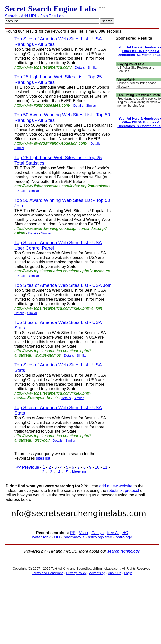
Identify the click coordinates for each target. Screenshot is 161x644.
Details (80, 67)
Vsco (83, 533)
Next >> (79, 472)
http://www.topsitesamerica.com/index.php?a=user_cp (62, 271)
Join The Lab (52, 16)
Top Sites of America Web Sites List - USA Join (63, 285)
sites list (43, 458)
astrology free (100, 537)
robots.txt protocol (123, 490)
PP (73, 533)
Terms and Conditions (48, 573)
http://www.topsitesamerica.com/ (43, 67)
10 (97, 467)
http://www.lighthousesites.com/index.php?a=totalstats (62, 186)
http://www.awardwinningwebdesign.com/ (51, 143)
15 (66, 472)
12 (42, 472)
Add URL (29, 16)
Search (11, 16)
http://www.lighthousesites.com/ (42, 105)
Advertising (97, 573)
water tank (41, 537)
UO (57, 537)
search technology (124, 551)
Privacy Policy (76, 573)
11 (105, 467)
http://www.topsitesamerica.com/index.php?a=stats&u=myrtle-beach (53, 395)
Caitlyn (97, 533)
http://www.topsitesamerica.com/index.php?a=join (58, 308)
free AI (113, 533)
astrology (124, 537)
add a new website (116, 486)
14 (58, 472)
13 (50, 472)
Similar (93, 67)
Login (128, 573)
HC (125, 533)
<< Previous (28, 467)
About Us (114, 573)
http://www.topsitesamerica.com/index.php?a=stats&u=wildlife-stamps (53, 353)
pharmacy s (74, 537)
